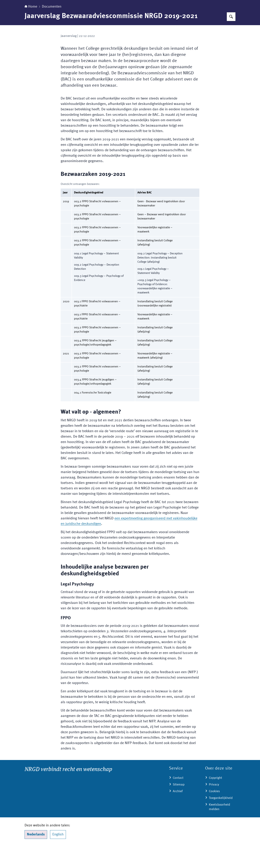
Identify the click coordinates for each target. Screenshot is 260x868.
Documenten (52, 29)
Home (31, 29)
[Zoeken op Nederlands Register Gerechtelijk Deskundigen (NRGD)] (231, 39)
